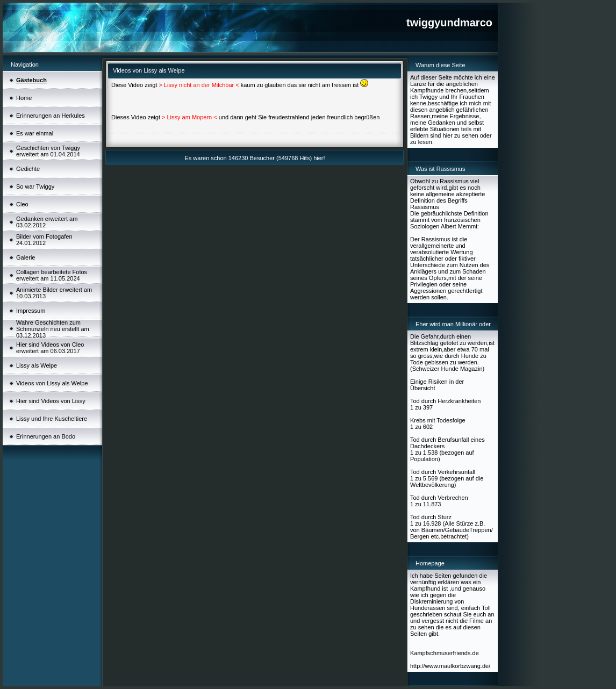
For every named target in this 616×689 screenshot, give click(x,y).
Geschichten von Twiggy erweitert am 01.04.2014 (48, 151)
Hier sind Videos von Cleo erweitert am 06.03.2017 (50, 348)
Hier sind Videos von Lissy (51, 401)
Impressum (31, 311)
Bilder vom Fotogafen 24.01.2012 (44, 240)
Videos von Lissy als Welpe (52, 383)
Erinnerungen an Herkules (51, 116)
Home (24, 98)
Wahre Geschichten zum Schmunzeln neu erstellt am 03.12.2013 (53, 329)
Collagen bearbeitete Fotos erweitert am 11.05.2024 (52, 275)
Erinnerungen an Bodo (46, 436)
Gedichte (28, 169)
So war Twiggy (35, 186)
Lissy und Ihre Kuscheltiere (52, 419)
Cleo (22, 204)
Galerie (26, 257)
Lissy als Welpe (37, 365)
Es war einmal (35, 133)
